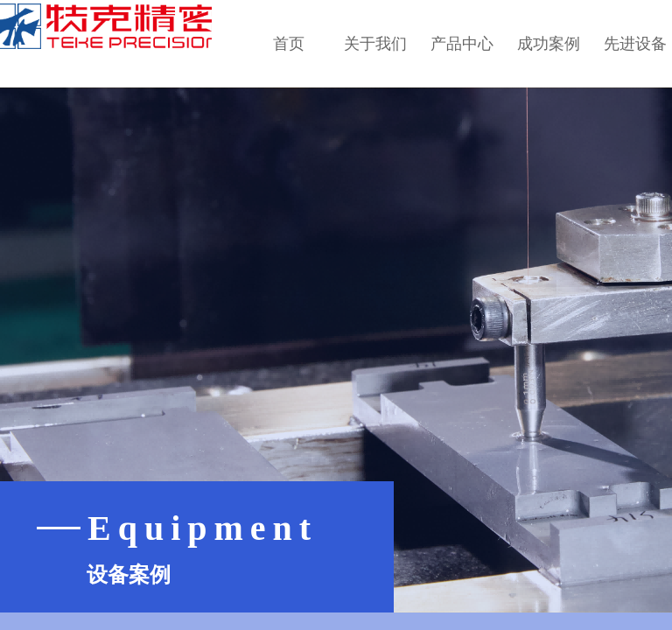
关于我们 (375, 44)
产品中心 (462, 44)
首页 (289, 44)
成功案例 (549, 44)
